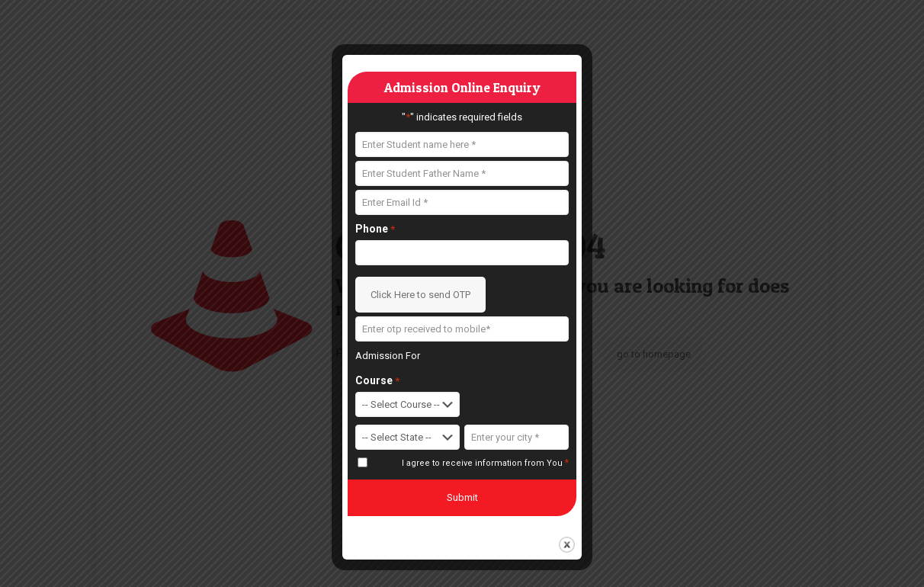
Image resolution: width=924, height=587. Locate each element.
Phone (375, 229)
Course (377, 381)
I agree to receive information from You (485, 463)
